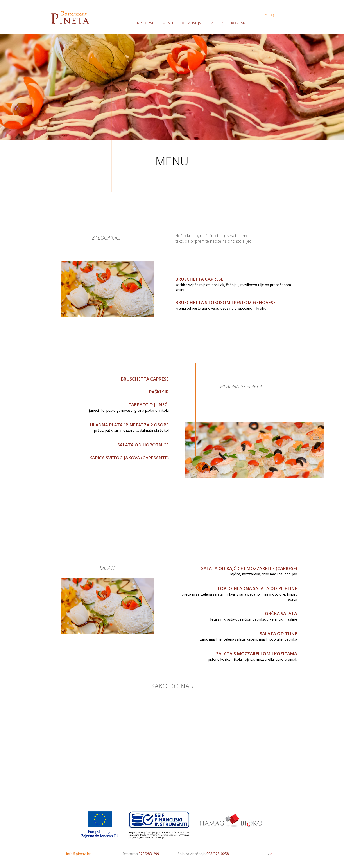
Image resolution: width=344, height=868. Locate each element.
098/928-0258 (218, 854)
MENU (168, 23)
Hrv (265, 15)
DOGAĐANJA (191, 23)
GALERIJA (216, 23)
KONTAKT (239, 23)
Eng (272, 15)
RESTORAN (146, 23)
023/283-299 (149, 854)
